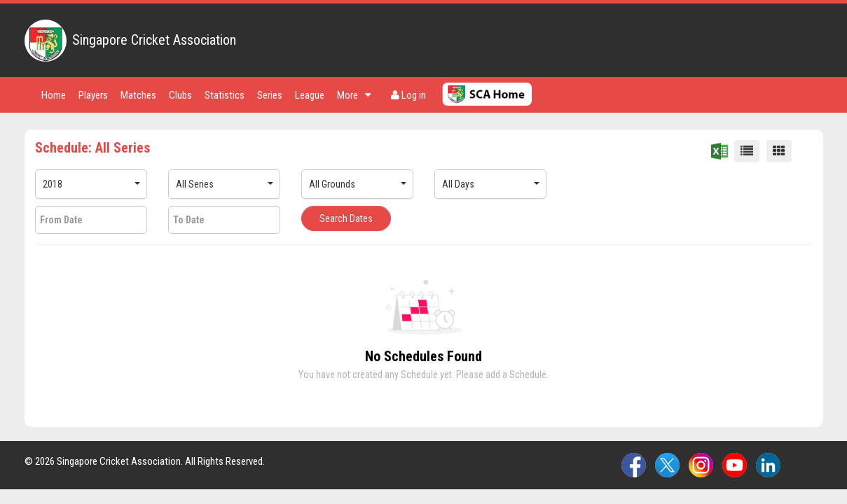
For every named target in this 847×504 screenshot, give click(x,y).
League (310, 95)
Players (93, 95)
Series (270, 95)
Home (54, 95)
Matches (138, 95)
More (354, 95)
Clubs (180, 95)
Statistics (225, 95)
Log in (408, 95)
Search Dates (346, 218)
